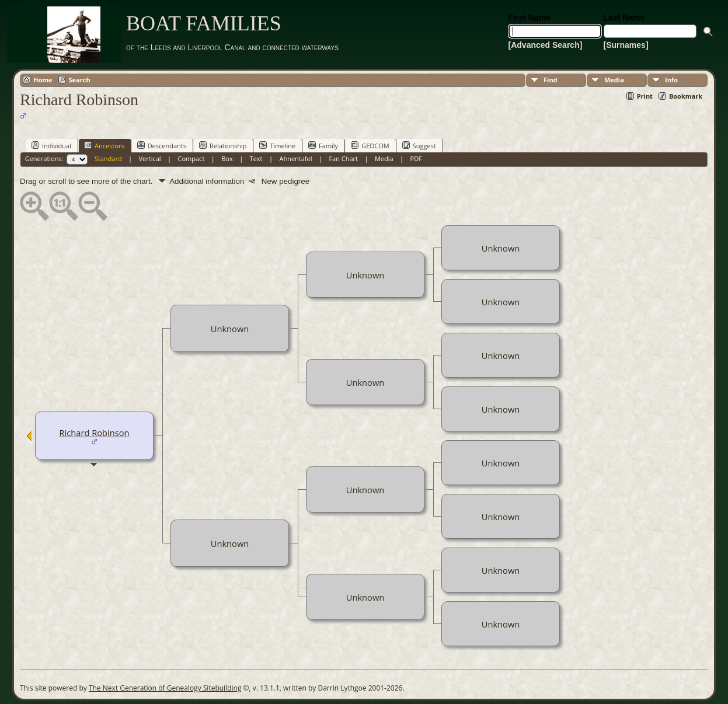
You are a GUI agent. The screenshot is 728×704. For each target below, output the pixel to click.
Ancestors (104, 145)
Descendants (162, 145)
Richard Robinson (95, 433)
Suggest (419, 145)
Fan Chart (343, 158)
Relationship (223, 145)
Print (645, 96)
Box (227, 158)
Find (551, 80)
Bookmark (686, 96)
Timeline (277, 145)
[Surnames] (626, 45)
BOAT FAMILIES (204, 23)
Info (671, 80)
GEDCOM (370, 145)
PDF (416, 158)
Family (323, 145)
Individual (51, 145)
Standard (108, 158)
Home (43, 80)
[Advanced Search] (546, 45)
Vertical (150, 158)
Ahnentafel (295, 158)
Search (80, 80)
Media (614, 80)
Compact (191, 158)
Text (256, 158)
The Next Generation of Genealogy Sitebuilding (165, 688)
